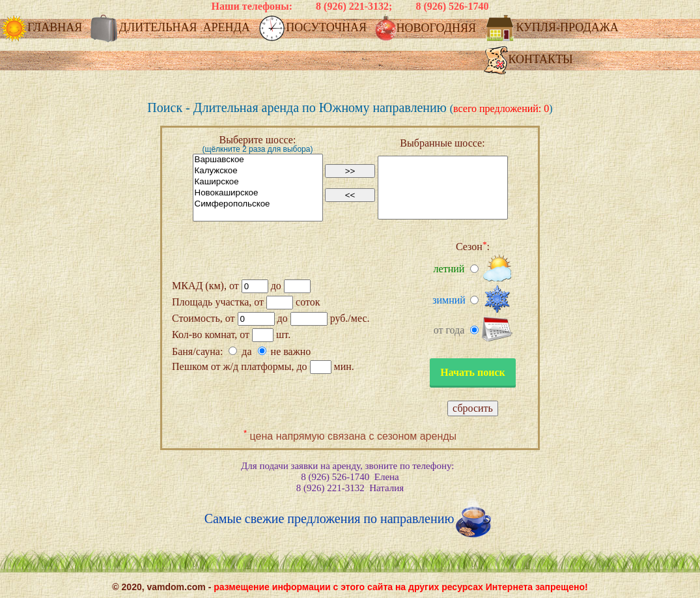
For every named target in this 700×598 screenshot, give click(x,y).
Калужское (258, 171)
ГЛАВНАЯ (43, 28)
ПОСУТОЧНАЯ (314, 28)
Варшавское (258, 160)
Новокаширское (258, 193)
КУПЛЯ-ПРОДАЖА (553, 28)
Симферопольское (258, 204)
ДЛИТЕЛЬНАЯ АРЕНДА (172, 28)
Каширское (258, 182)
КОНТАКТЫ (528, 60)
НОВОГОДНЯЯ (427, 29)
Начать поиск (473, 372)
